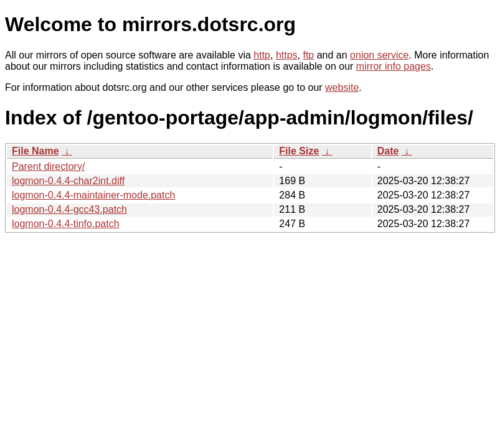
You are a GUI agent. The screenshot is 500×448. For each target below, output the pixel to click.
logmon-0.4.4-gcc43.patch (69, 209)
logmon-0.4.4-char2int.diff (68, 181)
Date (388, 151)
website (342, 87)
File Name (35, 151)
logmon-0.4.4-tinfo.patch (66, 224)
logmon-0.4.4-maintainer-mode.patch (93, 195)
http (262, 55)
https (287, 55)
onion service (379, 55)
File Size (299, 151)
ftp (308, 55)
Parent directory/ (48, 166)
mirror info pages (394, 66)
